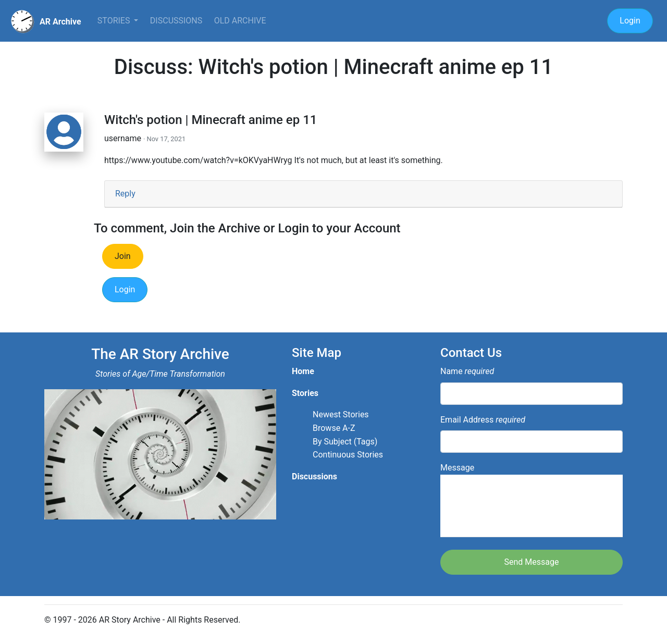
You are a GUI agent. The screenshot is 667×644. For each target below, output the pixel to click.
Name (467, 371)
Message (532, 500)
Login (630, 21)
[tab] (363, 194)
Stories (115, 21)
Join (123, 256)
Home (303, 371)
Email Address (483, 420)
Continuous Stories (348, 455)
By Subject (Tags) (345, 442)
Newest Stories (341, 414)
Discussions (176, 21)
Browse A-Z (334, 428)
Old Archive (240, 21)
